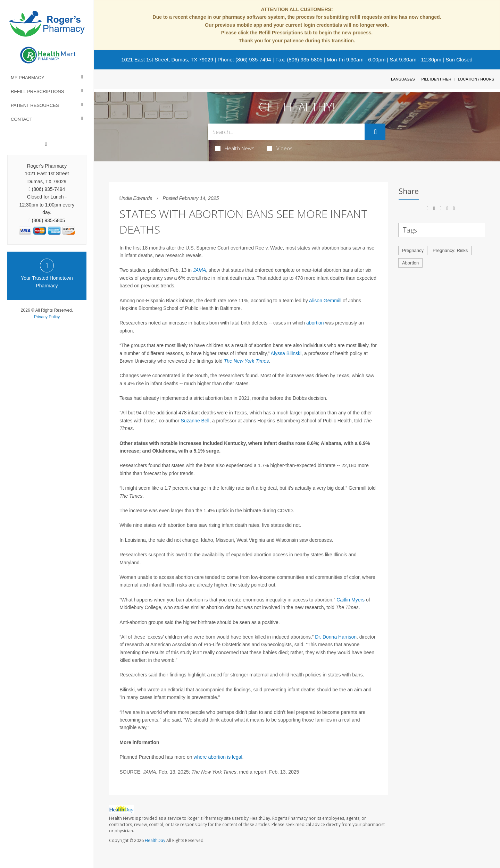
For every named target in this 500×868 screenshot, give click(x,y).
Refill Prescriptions (37, 91)
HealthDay (155, 840)
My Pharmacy (28, 78)
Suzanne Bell (195, 421)
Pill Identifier (436, 79)
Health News (235, 148)
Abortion (410, 263)
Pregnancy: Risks (450, 250)
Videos (280, 148)
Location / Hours (476, 79)
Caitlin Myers (351, 600)
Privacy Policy (47, 317)
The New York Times (247, 361)
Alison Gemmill (326, 301)
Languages (403, 79)
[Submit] (375, 132)
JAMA (199, 270)
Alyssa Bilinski (286, 353)
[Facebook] (46, 144)
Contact (22, 119)
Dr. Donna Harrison (336, 637)
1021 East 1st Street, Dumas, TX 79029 (167, 60)
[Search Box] (287, 132)
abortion (315, 323)
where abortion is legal (218, 757)
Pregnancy (413, 250)
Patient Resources (35, 105)
